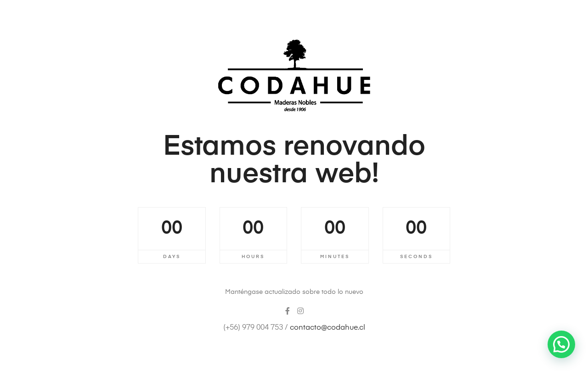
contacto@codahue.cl (328, 328)
